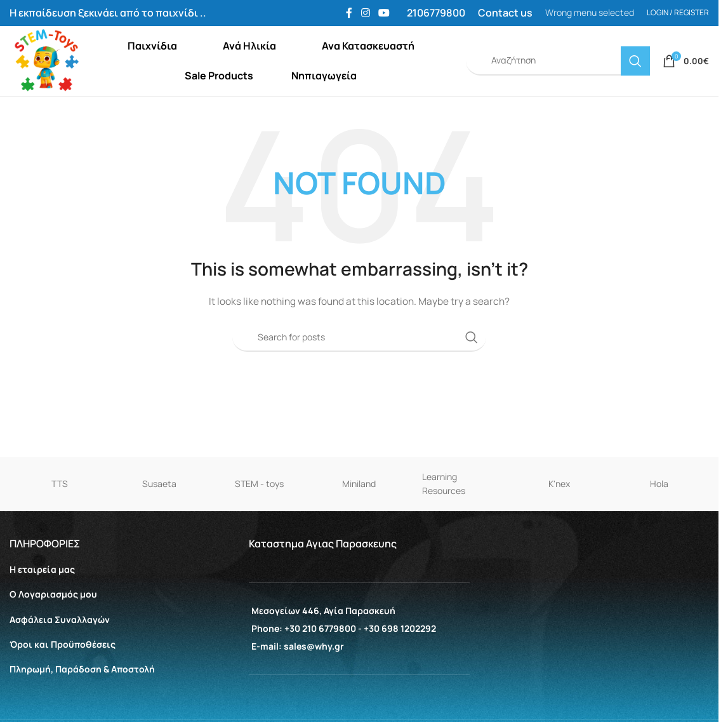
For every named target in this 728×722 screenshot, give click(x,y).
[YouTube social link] (384, 13)
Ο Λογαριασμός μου (53, 621)
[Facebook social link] (349, 13)
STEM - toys (259, 510)
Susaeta (159, 510)
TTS (60, 510)
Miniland (359, 510)
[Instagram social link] (365, 13)
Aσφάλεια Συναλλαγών (60, 645)
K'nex (559, 510)
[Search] (558, 74)
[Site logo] (62, 73)
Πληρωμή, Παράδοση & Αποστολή (82, 695)
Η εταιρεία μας (42, 596)
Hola (659, 510)
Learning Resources (444, 510)
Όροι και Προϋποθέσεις (63, 670)
